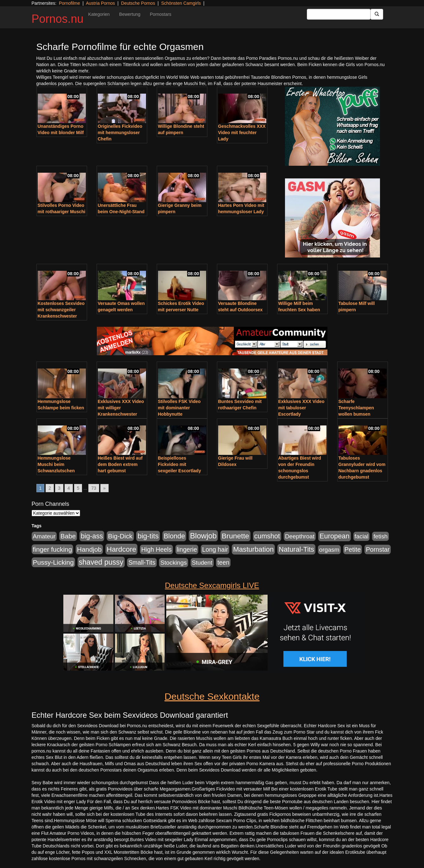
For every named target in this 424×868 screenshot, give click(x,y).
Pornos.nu (58, 19)
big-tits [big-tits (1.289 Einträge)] (148, 536)
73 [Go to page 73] (94, 488)
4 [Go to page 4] (69, 488)
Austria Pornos (100, 3)
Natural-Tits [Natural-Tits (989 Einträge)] (296, 549)
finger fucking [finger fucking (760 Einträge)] (53, 549)
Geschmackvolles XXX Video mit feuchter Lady (242, 133)
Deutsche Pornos (138, 3)
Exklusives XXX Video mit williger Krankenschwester (121, 408)
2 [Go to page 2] (50, 488)
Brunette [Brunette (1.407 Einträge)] (235, 536)
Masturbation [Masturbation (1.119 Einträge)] (253, 549)
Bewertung (130, 14)
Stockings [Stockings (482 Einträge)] (173, 563)
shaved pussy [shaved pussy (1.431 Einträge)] (101, 562)
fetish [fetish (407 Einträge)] (380, 536)
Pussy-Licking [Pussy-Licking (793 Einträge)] (53, 562)
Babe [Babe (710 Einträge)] (68, 536)
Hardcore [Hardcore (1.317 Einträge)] (121, 549)
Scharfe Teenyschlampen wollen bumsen (356, 408)
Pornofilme (70, 3)
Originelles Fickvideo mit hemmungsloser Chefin (120, 133)
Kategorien (99, 14)
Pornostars (161, 14)
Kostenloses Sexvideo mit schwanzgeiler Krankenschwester (61, 310)
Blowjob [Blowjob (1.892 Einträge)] (203, 536)
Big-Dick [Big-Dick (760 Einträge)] (120, 536)
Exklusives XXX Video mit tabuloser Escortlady (301, 408)
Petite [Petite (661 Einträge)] (353, 549)
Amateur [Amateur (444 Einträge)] (44, 536)
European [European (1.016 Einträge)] (335, 536)
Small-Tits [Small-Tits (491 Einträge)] (142, 563)
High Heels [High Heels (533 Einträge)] (156, 549)
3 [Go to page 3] (59, 488)
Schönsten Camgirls (181, 3)
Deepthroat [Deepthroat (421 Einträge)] (300, 536)
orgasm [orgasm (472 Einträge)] (329, 550)
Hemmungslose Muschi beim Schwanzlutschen (56, 464)
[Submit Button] (377, 14)
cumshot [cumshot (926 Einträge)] (267, 536)
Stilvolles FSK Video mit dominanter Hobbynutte (179, 408)
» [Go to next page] (104, 488)
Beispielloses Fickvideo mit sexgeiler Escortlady (180, 464)
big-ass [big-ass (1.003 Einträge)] (92, 536)
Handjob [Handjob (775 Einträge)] (89, 549)
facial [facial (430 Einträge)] (362, 536)
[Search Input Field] (339, 14)
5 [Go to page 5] (78, 488)
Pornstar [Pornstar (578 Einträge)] (378, 549)
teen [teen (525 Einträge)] (223, 562)
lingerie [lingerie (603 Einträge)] (187, 549)
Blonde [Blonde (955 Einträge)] (174, 536)
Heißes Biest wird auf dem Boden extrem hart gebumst (120, 464)
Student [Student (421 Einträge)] (202, 563)
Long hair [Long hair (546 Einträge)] (215, 549)
